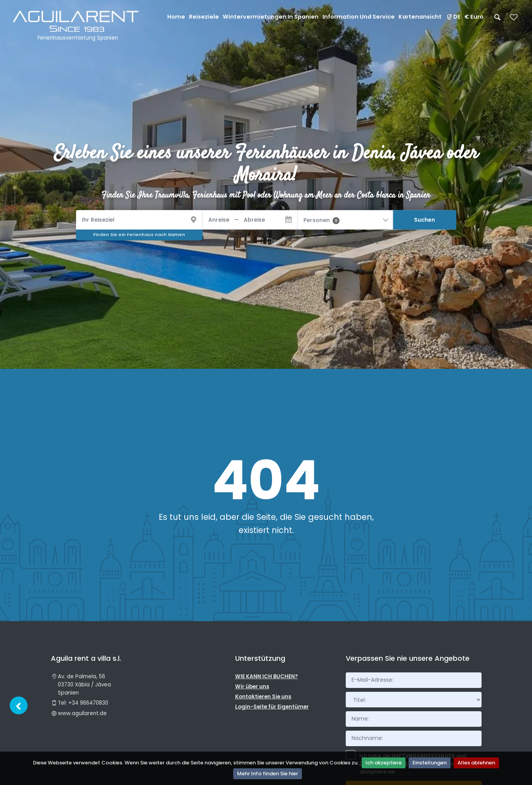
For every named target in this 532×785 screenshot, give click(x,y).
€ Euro (474, 17)
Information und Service (359, 17)
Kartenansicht (420, 17)
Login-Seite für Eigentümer (272, 707)
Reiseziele (204, 17)
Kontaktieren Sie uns (263, 697)
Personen (321, 220)
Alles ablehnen (476, 763)
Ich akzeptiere (384, 763)
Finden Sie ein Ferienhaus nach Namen (139, 234)
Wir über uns (252, 687)
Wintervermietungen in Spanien (271, 17)
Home (176, 17)
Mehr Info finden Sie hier (268, 774)
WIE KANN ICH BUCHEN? (267, 676)
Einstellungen (430, 763)
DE (453, 17)
